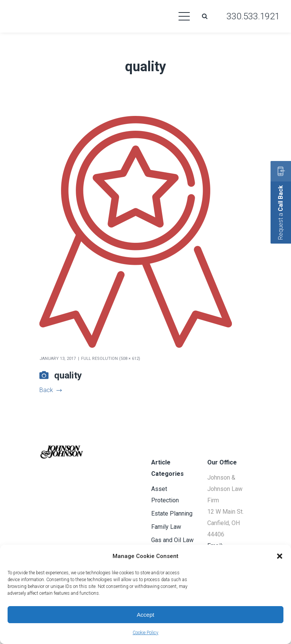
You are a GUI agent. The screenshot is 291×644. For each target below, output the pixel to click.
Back (50, 390)
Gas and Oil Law (172, 540)
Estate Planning (172, 513)
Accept (145, 615)
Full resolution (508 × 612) (111, 359)
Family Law (166, 527)
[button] (280, 556)
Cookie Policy (145, 633)
